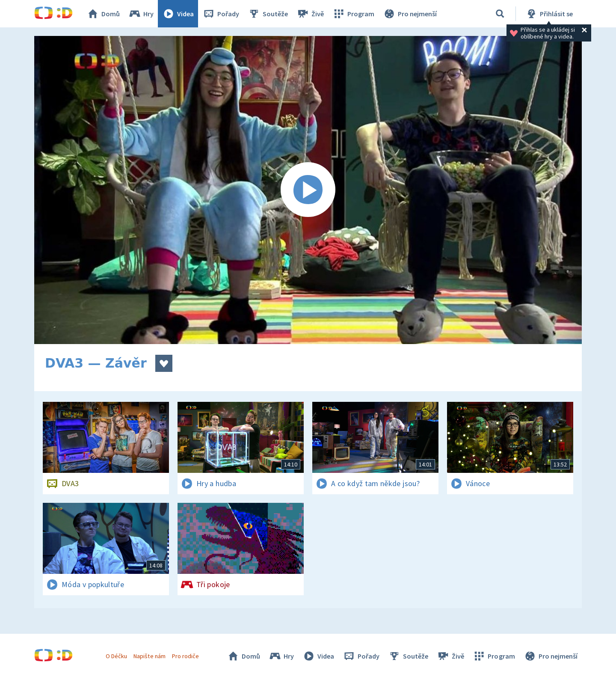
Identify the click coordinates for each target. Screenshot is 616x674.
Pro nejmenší (410, 14)
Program (353, 14)
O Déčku (116, 656)
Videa (178, 14)
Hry (141, 14)
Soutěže (268, 14)
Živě (310, 14)
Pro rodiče (185, 656)
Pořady (221, 14)
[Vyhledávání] (500, 14)
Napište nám (149, 656)
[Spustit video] (308, 190)
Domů (103, 14)
